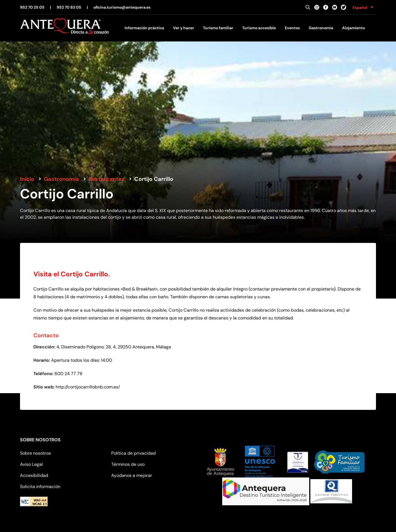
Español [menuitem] (360, 8)
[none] (363, 7)
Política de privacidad (133, 453)
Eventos (292, 28)
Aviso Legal (31, 464)
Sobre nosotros (35, 453)
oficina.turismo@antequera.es (122, 7)
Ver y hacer (184, 28)
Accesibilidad (34, 475)
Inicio (27, 179)
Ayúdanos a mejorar (132, 475)
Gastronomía (321, 28)
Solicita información (40, 487)
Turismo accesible (259, 28)
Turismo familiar (218, 28)
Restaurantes (107, 179)
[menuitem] (363, 7)
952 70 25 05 (32, 7)
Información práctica (144, 28)
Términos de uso (128, 464)
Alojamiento (353, 28)
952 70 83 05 (69, 7)
